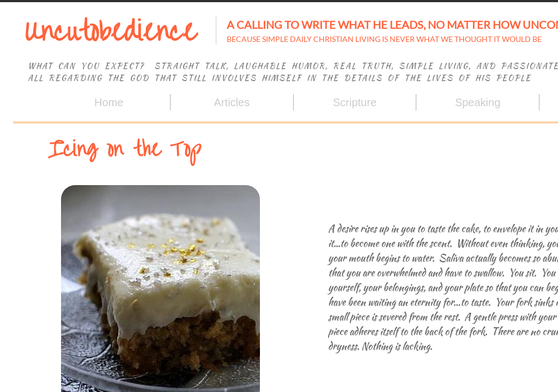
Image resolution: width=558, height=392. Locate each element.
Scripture (355, 102)
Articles (232, 102)
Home (109, 102)
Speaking (478, 102)
